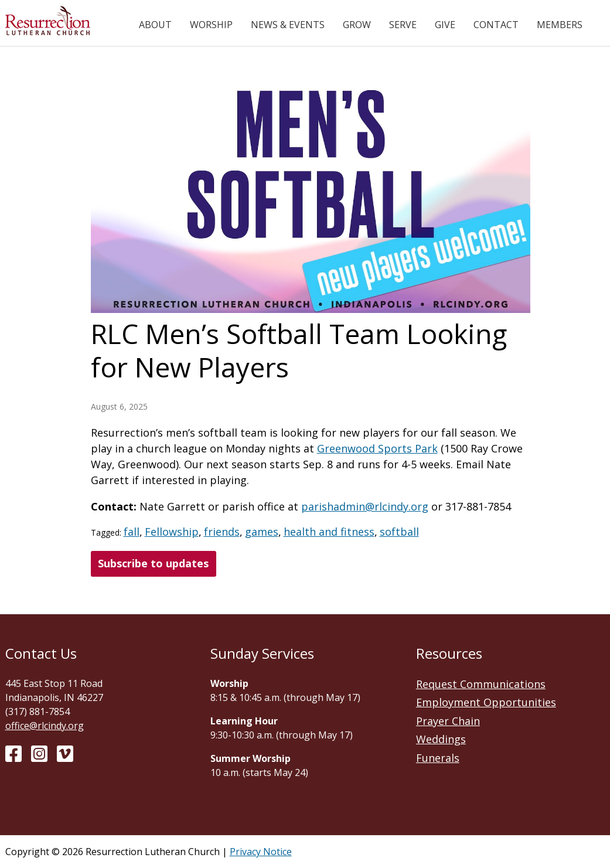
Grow (357, 25)
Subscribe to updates (153, 563)
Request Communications (481, 684)
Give (445, 25)
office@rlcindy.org (45, 726)
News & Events (288, 25)
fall (132, 532)
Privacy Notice (261, 852)
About (155, 25)
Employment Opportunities (486, 702)
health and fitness (329, 532)
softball (399, 532)
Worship (211, 25)
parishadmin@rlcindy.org (365, 506)
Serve (403, 25)
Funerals (438, 758)
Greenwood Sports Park (377, 448)
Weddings (441, 739)
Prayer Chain (448, 721)
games (262, 532)
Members (560, 25)
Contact (496, 25)
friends (222, 532)
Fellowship (172, 532)
